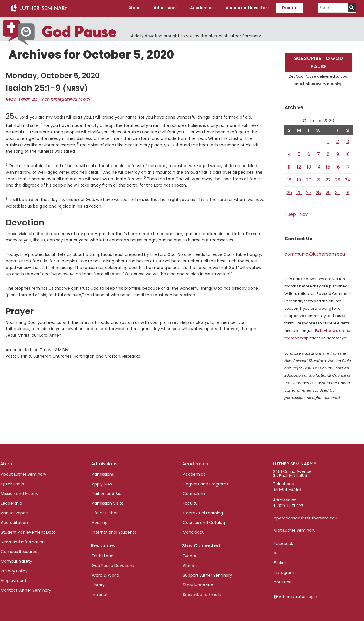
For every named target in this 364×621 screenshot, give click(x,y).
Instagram (284, 571)
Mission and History (20, 492)
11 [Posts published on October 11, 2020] (289, 166)
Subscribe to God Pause (319, 61)
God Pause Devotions (113, 564)
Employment (14, 579)
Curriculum (194, 492)
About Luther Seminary (24, 473)
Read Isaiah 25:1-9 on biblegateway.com (45, 98)
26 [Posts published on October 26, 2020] (299, 192)
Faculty (190, 502)
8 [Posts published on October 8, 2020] (328, 153)
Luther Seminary (39, 8)
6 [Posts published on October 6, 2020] (309, 153)
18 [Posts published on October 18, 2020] (289, 179)
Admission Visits (107, 502)
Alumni (190, 564)
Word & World (106, 574)
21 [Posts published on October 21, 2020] (318, 179)
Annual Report (15, 512)
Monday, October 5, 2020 (53, 74)
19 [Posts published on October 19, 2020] (299, 179)
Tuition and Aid (107, 492)
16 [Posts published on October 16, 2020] (338, 166)
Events (189, 555)
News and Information (23, 541)
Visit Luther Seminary (295, 529)
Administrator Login (298, 595)
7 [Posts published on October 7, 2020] (318, 153)
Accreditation (14, 521)
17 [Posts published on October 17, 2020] (348, 166)
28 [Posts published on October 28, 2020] (318, 192)
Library (98, 584)
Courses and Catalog (204, 521)
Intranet (100, 593)
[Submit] (352, 8)
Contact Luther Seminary (26, 589)
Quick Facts (13, 483)
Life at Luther (105, 512)
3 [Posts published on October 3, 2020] (348, 140)
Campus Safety (16, 560)
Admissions (103, 473)
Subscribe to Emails (202, 593)
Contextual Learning (203, 512)
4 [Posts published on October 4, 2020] (289, 153)
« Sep (290, 213)
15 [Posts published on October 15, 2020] (328, 166)
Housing (100, 521)
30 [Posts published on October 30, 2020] (338, 192)
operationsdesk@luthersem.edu (306, 517)
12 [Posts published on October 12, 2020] (299, 166)
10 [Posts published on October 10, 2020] (348, 153)
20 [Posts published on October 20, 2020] (309, 179)
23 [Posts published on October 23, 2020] (338, 179)
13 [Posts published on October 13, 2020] (309, 166)
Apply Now (102, 483)
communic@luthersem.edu (315, 253)
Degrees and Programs (206, 483)
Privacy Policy (14, 570)
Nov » (305, 213)
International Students (114, 531)
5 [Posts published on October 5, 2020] (299, 153)
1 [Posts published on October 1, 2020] (328, 140)
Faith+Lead (103, 555)
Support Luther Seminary (207, 574)
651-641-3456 (287, 488)
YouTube (283, 581)
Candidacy (194, 531)
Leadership (12, 502)
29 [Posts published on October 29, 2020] (328, 192)
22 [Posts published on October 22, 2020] (328, 179)
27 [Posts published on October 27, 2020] (309, 192)
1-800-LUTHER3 (288, 505)
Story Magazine (198, 584)
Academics (194, 473)
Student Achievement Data (28, 531)
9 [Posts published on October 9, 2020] (338, 153)
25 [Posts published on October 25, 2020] (289, 192)
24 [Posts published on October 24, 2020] (348, 179)
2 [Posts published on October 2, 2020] (338, 140)
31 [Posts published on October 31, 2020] (348, 192)
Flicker (280, 562)
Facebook (284, 542)
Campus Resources (20, 550)
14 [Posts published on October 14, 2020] (318, 166)
